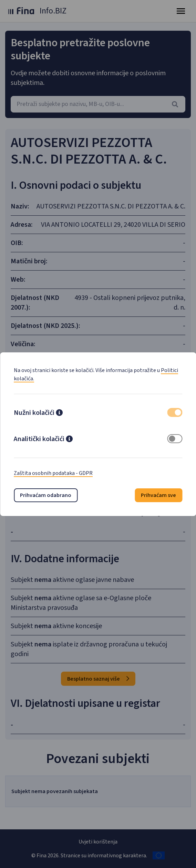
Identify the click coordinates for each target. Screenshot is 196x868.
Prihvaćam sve (158, 495)
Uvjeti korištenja (98, 842)
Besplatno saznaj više (98, 679)
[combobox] (98, 104)
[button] (59, 413)
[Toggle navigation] (181, 11)
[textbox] (98, 104)
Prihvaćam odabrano (46, 495)
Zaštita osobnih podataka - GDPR (53, 473)
